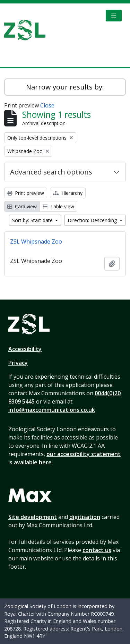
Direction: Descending (93, 220)
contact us (97, 550)
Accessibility (25, 349)
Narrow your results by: (65, 87)
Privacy (18, 363)
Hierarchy (68, 193)
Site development (33, 517)
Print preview (26, 193)
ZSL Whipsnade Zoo (36, 241)
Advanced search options (51, 172)
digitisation (85, 517)
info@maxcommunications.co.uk (52, 410)
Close (47, 105)
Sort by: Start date (33, 220)
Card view (22, 206)
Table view (58, 206)
